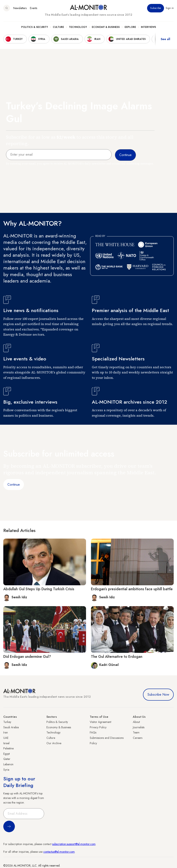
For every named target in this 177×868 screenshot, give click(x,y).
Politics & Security (35, 27)
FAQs (93, 732)
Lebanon (8, 764)
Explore (130, 27)
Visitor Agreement (100, 722)
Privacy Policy (98, 727)
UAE (6, 738)
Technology (78, 27)
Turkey (7, 722)
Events (34, 8)
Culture (58, 27)
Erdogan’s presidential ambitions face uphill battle (132, 589)
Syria (6, 770)
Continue (14, 485)
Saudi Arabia (11, 727)
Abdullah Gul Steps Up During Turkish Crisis (39, 589)
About (136, 722)
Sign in (170, 8)
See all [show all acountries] (165, 39)
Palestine (8, 748)
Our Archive (54, 743)
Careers (138, 738)
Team (136, 732)
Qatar (7, 759)
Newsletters (20, 8)
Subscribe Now (158, 695)
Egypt (6, 754)
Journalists (139, 727)
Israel (6, 743)
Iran (6, 732)
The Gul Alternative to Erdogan (117, 657)
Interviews (148, 27)
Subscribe (156, 8)
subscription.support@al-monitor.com (74, 844)
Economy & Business (106, 27)
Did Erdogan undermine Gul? (27, 657)
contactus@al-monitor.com (59, 852)
